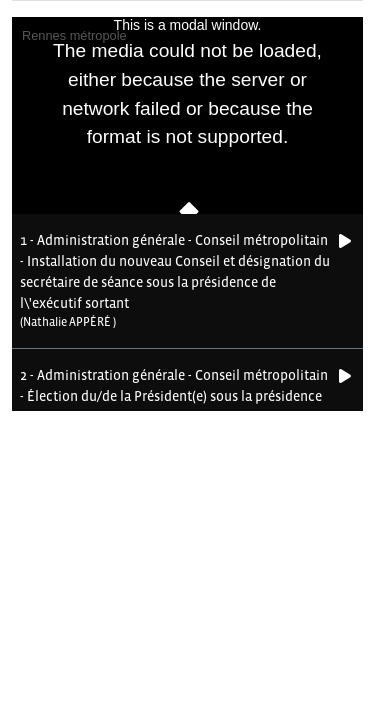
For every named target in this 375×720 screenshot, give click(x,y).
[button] (175, 281)
